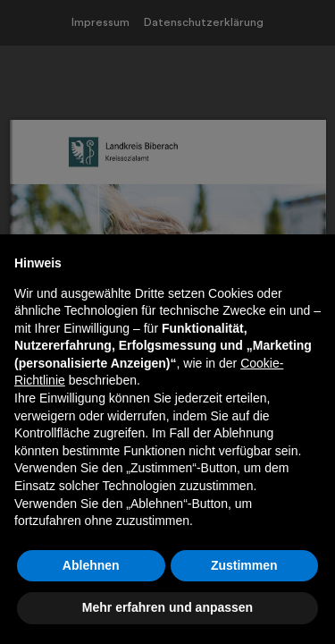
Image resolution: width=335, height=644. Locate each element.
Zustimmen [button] (244, 565)
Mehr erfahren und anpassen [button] (167, 607)
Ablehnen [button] (91, 565)
